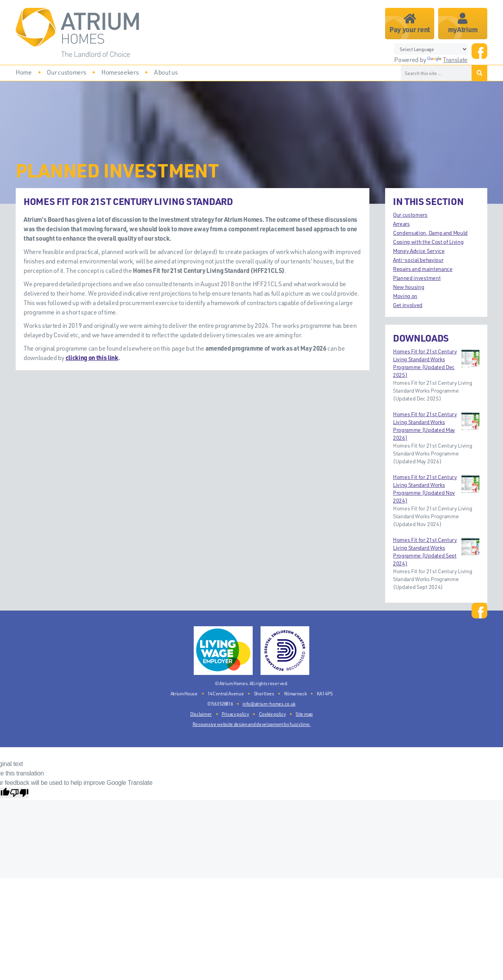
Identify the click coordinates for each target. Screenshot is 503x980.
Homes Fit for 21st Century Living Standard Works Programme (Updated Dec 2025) (436, 363)
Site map (304, 714)
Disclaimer (201, 714)
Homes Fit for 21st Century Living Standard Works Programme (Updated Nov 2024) (436, 489)
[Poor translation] (19, 793)
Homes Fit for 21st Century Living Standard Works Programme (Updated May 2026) (436, 426)
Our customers (410, 215)
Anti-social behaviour (418, 260)
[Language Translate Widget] (431, 49)
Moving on (405, 296)
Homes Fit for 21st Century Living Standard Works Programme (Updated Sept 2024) (436, 551)
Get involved (408, 305)
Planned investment (417, 278)
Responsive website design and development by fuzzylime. (251, 724)
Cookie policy (273, 714)
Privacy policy (235, 714)
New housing (408, 287)
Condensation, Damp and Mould (430, 233)
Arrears (401, 224)
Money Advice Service (419, 251)
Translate (447, 60)
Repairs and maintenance (423, 269)
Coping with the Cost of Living (428, 242)
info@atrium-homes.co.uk (269, 704)
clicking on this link (92, 357)
